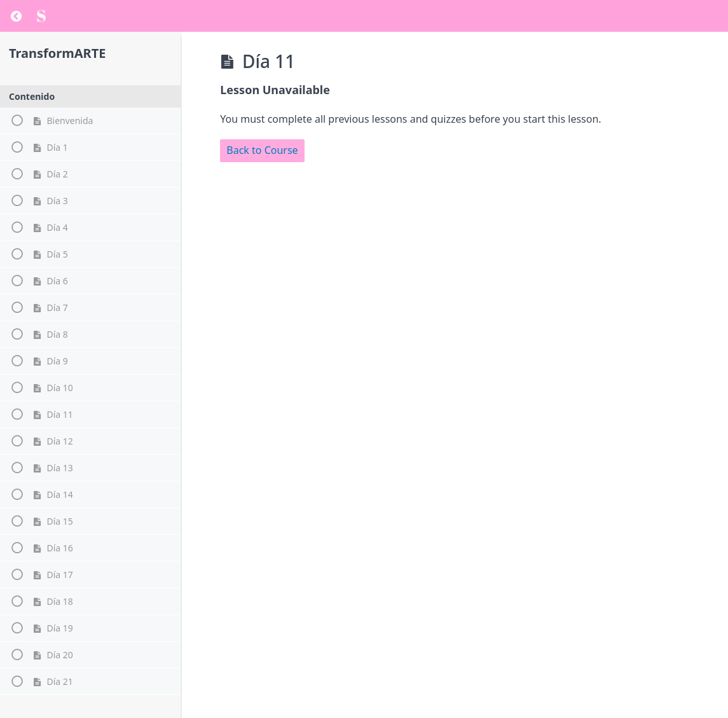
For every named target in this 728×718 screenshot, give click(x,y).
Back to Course (262, 150)
